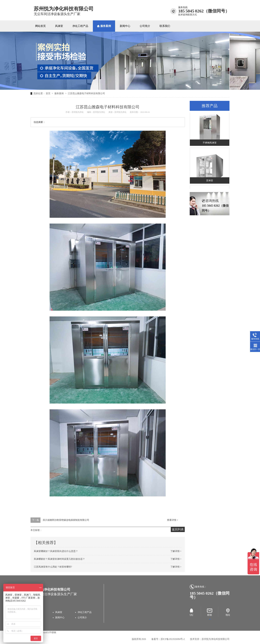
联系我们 (165, 26)
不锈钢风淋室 (210, 143)
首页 (48, 93)
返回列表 (178, 529)
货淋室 (210, 181)
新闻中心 (125, 26)
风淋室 (59, 26)
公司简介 (145, 26)
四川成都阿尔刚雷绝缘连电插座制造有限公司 (66, 520)
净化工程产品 (80, 26)
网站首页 (40, 26)
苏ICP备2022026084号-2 (173, 639)
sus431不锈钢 (49, 632)
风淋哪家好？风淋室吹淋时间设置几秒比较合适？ (59, 559)
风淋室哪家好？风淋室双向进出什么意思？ (56, 551)
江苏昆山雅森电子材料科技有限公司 (86, 93)
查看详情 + (173, 520)
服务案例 (106, 26)
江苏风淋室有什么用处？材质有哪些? (53, 567)
